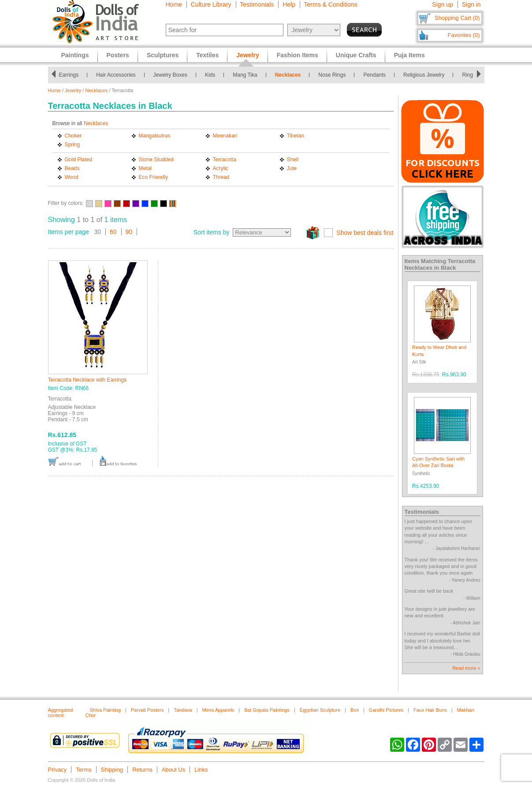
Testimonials (257, 4)
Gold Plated (79, 160)
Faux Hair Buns (430, 710)
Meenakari (225, 136)
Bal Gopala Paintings (267, 710)
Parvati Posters (147, 710)
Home (174, 4)
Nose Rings (334, 75)
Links (201, 770)
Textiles (207, 55)
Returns (142, 770)
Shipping (112, 770)
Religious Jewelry (426, 75)
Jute (292, 168)
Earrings (71, 75)
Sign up (442, 4)
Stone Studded (156, 160)
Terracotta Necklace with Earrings (87, 380)
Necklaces (290, 75)
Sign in (471, 4)
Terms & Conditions (331, 4)
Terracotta (225, 160)
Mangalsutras (155, 136)
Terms (84, 770)
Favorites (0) (464, 35)
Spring (73, 145)
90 (129, 232)
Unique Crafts (356, 55)
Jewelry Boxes (173, 75)
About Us (173, 770)
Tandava (183, 710)
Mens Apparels (218, 710)
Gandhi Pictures (386, 710)
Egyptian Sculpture (320, 710)
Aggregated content (61, 713)
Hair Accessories (118, 75)
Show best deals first (365, 233)
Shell (293, 160)
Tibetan (296, 136)
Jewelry (73, 90)
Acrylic (221, 168)
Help (289, 4)
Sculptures (163, 55)
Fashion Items (298, 55)
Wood (72, 177)
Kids (212, 75)
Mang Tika (247, 75)
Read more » (466, 668)
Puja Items (409, 55)
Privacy (58, 770)
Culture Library (211, 4)
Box (355, 710)
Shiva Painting (105, 710)
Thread (221, 177)
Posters (118, 55)
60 (113, 232)
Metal (145, 168)
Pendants (377, 75)
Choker (73, 136)
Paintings (75, 55)
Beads (72, 168)
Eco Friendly (154, 177)
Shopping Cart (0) (457, 18)
